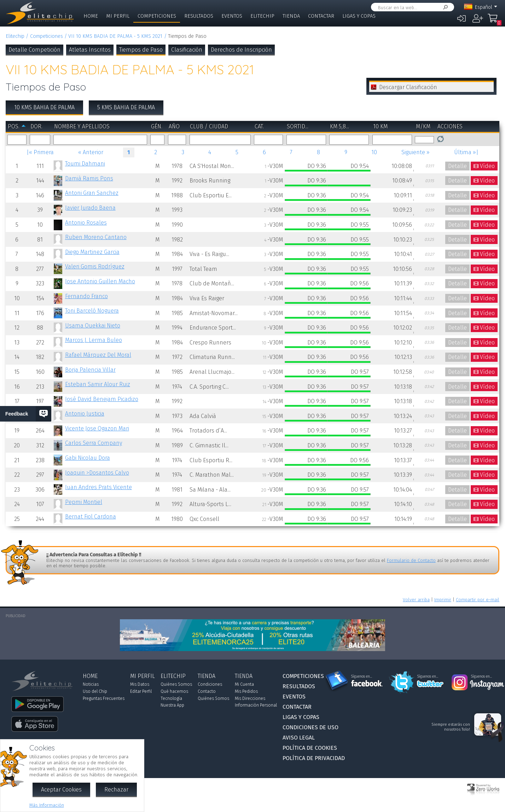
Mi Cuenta (244, 684)
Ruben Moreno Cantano (96, 237)
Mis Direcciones (250, 698)
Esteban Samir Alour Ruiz (98, 384)
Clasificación (187, 50)
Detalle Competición (34, 50)
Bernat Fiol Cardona (91, 517)
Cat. (259, 126)
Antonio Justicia (85, 414)
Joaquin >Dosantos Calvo (97, 473)
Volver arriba (416, 600)
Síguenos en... (362, 677)
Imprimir (443, 600)
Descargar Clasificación (408, 87)
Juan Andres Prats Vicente (98, 487)
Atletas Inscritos (90, 50)
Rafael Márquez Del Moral (98, 355)
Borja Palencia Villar (90, 370)
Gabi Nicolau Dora (88, 458)
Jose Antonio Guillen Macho (100, 281)
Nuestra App (172, 705)
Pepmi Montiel (84, 502)
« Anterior (91, 152)
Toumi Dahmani (85, 164)
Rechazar (116, 790)
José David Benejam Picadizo (102, 399)
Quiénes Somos (176, 684)
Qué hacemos (174, 691)
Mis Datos (140, 684)
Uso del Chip (95, 691)
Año (174, 126)
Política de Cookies (310, 748)
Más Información (47, 805)
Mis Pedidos (246, 691)
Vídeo (487, 166)
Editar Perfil (141, 691)
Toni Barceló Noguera (92, 311)
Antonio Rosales (86, 223)
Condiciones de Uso (310, 727)
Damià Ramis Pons (89, 178)
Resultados (199, 16)
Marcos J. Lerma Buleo (94, 340)
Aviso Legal (299, 738)
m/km (423, 126)
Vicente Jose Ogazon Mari (97, 428)
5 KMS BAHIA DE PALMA (126, 107)
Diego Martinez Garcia (92, 252)
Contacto (207, 691)
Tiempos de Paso (141, 50)
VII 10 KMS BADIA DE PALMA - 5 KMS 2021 (115, 36)
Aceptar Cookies (61, 790)
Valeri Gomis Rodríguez (95, 266)
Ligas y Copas (359, 16)
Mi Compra (494, 21)
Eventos (232, 16)
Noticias (91, 684)
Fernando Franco (86, 296)
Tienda (291, 16)
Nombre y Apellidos (82, 126)
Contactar (321, 16)
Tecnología (171, 698)
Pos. (14, 126)
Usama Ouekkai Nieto (93, 326)
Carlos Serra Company (94, 443)
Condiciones (210, 684)
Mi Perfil (118, 16)
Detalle (457, 166)
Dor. (36, 126)
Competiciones (157, 16)
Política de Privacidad (314, 758)
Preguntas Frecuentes (104, 698)
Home (91, 16)
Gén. (157, 126)
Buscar (444, 7)
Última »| (466, 152)
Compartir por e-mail (478, 600)
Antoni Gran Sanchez (92, 193)
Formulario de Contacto (411, 560)
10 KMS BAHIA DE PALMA (44, 107)
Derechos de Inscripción (241, 50)
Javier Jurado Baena (90, 208)
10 (374, 152)
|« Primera (40, 152)
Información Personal (256, 705)
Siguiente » (416, 152)
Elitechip (262, 16)
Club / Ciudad (209, 126)
